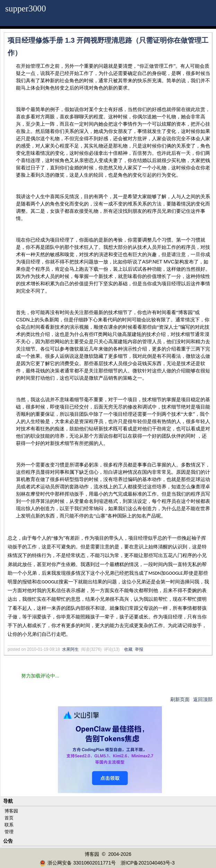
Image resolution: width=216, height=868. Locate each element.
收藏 (128, 649)
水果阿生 (70, 649)
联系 (9, 825)
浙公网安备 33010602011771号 (78, 863)
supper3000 (26, 9)
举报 (139, 649)
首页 (9, 818)
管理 (9, 832)
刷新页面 (180, 699)
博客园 (11, 811)
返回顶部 (203, 699)
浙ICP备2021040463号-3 (148, 863)
